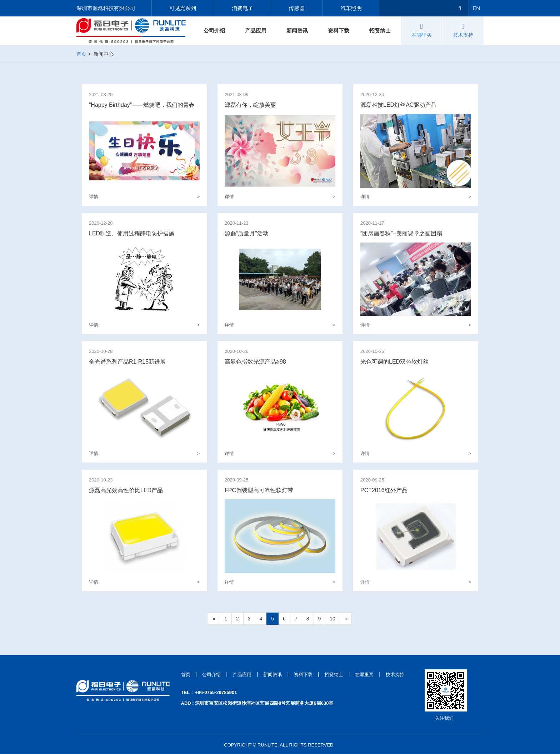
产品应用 (256, 31)
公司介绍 (214, 31)
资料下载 (339, 31)
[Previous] (214, 619)
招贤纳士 (380, 31)
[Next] (346, 619)
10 (332, 619)
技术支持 (463, 30)
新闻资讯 (297, 31)
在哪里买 (422, 30)
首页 (81, 54)
